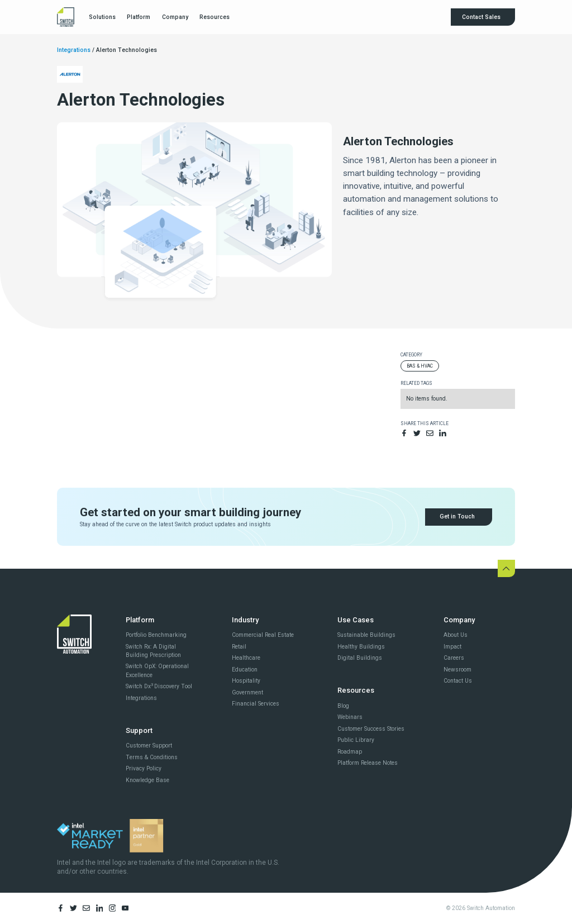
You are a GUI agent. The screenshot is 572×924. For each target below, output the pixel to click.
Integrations (74, 50)
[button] (102, 17)
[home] (66, 17)
